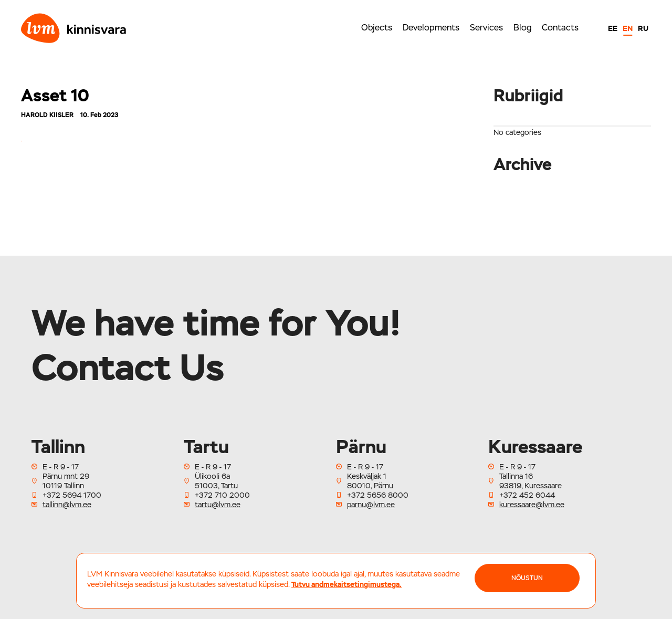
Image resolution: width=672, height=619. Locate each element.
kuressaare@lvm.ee (532, 505)
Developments (431, 28)
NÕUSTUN (527, 578)
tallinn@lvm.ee (67, 505)
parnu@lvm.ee (371, 505)
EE (613, 28)
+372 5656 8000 (378, 495)
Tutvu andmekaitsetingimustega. (346, 584)
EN (628, 28)
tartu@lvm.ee (218, 505)
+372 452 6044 (527, 495)
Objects (377, 28)
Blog (522, 28)
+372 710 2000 (222, 495)
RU (643, 28)
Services (486, 28)
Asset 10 (55, 95)
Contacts (560, 28)
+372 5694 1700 (72, 495)
